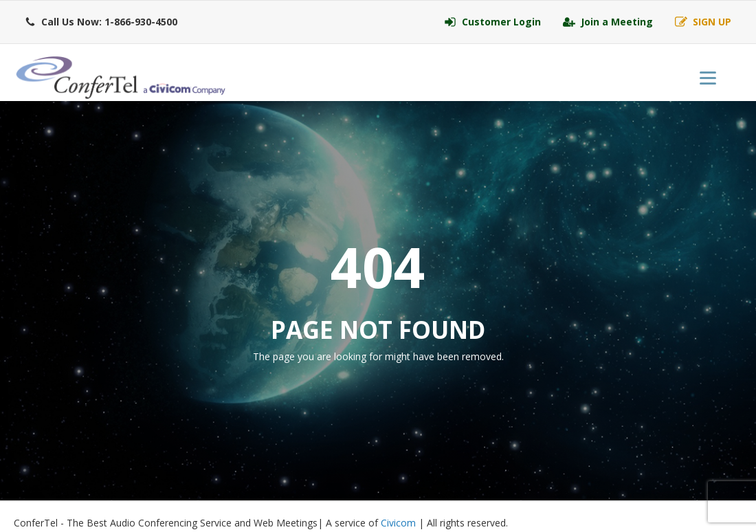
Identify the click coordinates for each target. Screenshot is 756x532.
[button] (101, 22)
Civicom (398, 523)
